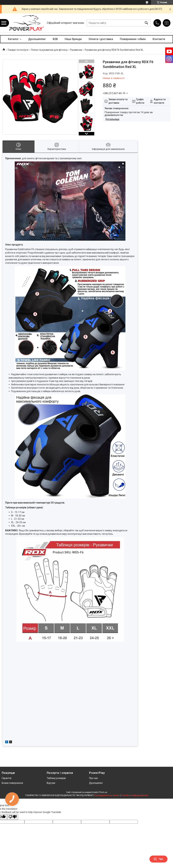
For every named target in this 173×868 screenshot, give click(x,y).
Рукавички (76, 50)
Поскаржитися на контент (107, 795)
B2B (55, 39)
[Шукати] (146, 23)
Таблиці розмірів (56, 778)
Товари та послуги (18, 50)
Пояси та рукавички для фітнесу (49, 50)
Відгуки (51, 783)
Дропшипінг (96, 783)
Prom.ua (103, 792)
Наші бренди (73, 39)
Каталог (13, 39)
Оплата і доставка (101, 39)
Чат (158, 859)
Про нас (94, 778)
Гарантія (7, 778)
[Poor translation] (13, 817)
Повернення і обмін (133, 39)
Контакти (159, 39)
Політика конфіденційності (135, 795)
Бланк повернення (12, 783)
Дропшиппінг (37, 39)
